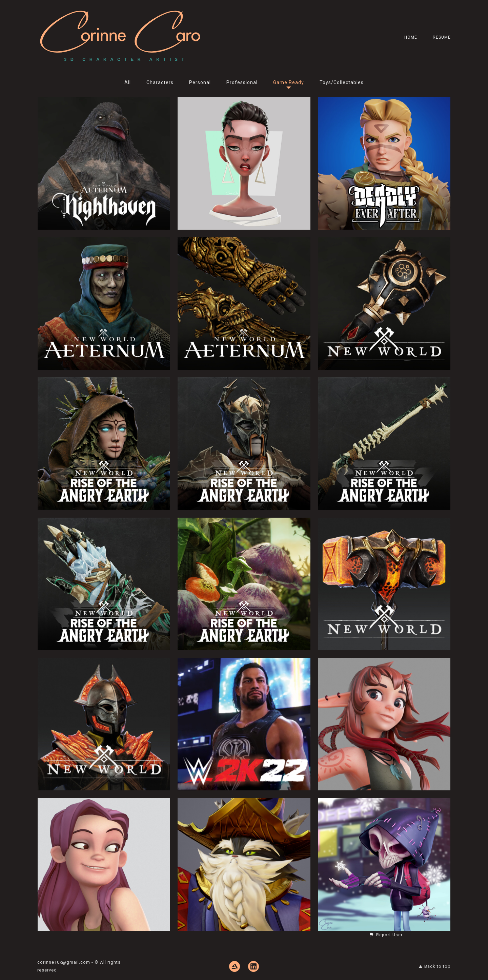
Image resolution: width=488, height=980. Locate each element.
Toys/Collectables (342, 82)
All (128, 82)
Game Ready (289, 82)
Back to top (435, 966)
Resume (442, 37)
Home (411, 37)
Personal (200, 82)
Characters (160, 82)
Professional (242, 82)
